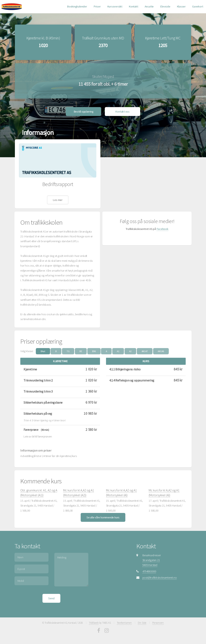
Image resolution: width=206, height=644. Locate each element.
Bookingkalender (77, 6)
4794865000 (149, 569)
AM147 (145, 349)
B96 (94, 349)
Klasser (181, 6)
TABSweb (94, 620)
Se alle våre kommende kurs (103, 515)
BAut (43, 349)
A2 (130, 349)
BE (81, 349)
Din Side (142, 620)
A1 (118, 349)
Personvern (158, 620)
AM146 (161, 349)
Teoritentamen (124, 620)
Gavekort (198, 6)
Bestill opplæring (84, 109)
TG (68, 349)
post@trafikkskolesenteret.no (160, 575)
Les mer (58, 197)
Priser (97, 6)
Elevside (165, 6)
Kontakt (133, 6)
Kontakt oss (122, 109)
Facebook (162, 226)
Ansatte (149, 6)
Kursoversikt (115, 6)
